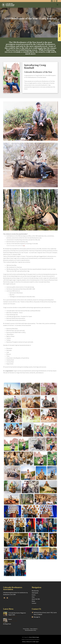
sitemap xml (29, 642)
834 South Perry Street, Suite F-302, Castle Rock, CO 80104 (44, 613)
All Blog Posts (7, 624)
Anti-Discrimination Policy (30, 630)
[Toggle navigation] (57, 5)
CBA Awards (35, 593)
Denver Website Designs (34, 637)
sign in (37, 642)
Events (34, 595)
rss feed (34, 642)
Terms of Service (34, 629)
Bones (10, 619)
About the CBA (36, 599)
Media (33, 601)
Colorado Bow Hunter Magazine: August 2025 (17, 614)
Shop (33, 597)
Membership (35, 591)
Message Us (36, 617)
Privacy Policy (26, 629)
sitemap (24, 642)
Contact (34, 603)
